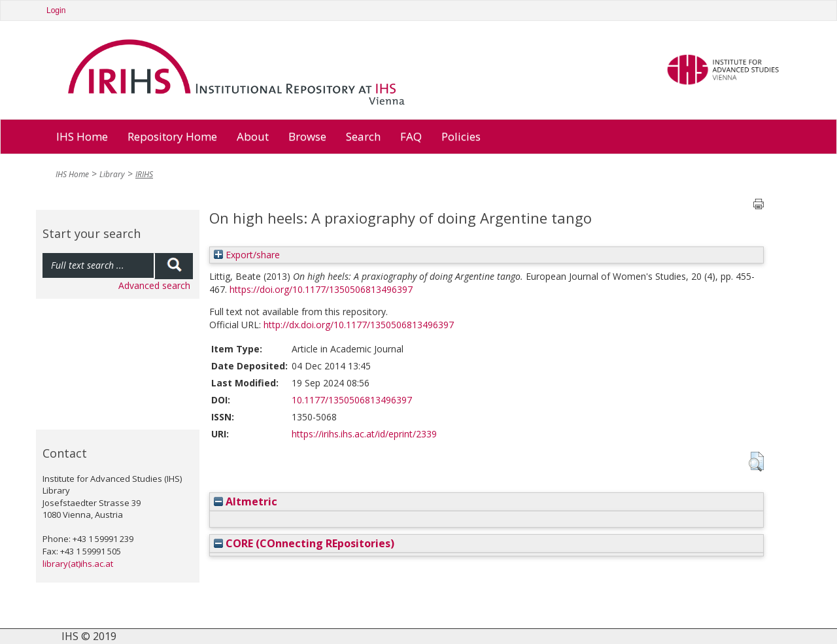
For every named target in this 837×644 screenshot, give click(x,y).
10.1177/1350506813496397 (352, 400)
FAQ (411, 136)
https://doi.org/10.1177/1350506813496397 (321, 289)
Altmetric (246, 501)
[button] (756, 462)
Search (363, 136)
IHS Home (82, 136)
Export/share (247, 255)
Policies (461, 136)
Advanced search (154, 285)
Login (56, 10)
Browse (307, 136)
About (253, 136)
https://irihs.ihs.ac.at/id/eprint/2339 (364, 434)
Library (112, 174)
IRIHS (144, 174)
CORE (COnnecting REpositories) (304, 543)
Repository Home (172, 136)
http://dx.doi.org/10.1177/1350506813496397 (359, 325)
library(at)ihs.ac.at (78, 564)
